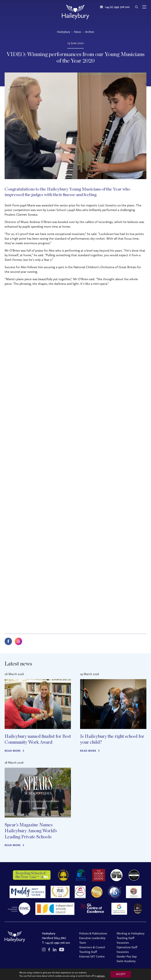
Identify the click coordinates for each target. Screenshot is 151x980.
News (78, 32)
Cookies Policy (97, 973)
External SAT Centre (92, 956)
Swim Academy (126, 961)
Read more (13, 751)
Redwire (120, 973)
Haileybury (63, 32)
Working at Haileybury (130, 933)
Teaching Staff (88, 952)
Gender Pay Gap (127, 956)
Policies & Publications (93, 933)
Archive (90, 32)
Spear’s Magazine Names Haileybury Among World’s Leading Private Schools (31, 831)
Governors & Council (92, 947)
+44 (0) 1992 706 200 (58, 943)
